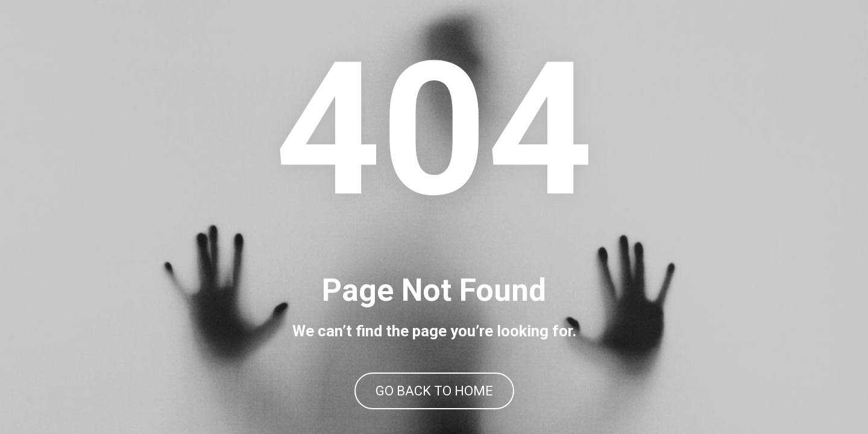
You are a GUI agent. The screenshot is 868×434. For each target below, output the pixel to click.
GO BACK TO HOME (434, 391)
